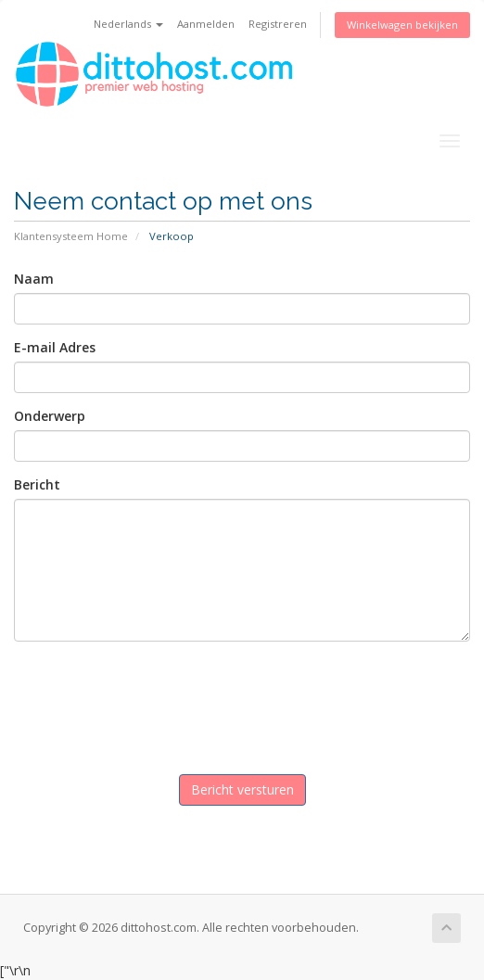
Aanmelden (206, 24)
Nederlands (128, 24)
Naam (34, 279)
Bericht (37, 484)
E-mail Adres (55, 347)
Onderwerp (50, 416)
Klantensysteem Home (71, 236)
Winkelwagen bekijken (402, 25)
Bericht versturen (242, 789)
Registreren (278, 24)
